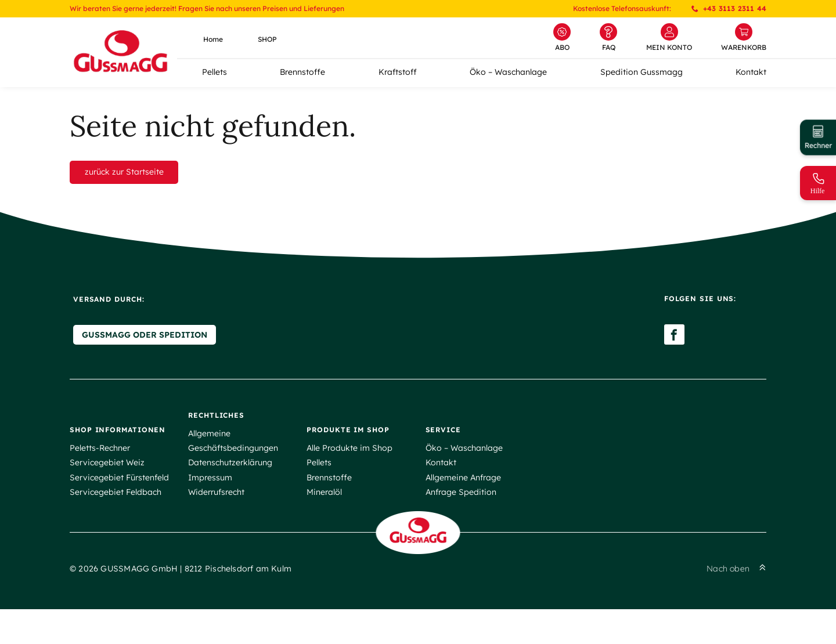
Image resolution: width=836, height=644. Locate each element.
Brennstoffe (302, 72)
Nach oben (736, 604)
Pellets (215, 72)
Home (213, 39)
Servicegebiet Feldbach (116, 513)
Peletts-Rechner (100, 470)
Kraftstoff (398, 72)
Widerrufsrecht (216, 513)
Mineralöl (324, 513)
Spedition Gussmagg (642, 72)
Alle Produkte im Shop (349, 470)
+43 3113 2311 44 (729, 8)
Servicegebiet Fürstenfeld (119, 499)
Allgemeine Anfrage (463, 499)
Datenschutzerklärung (230, 484)
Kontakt (751, 72)
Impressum (210, 499)
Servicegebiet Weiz (107, 484)
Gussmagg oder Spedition (141, 359)
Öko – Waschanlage (508, 72)
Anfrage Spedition (461, 513)
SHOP (267, 39)
